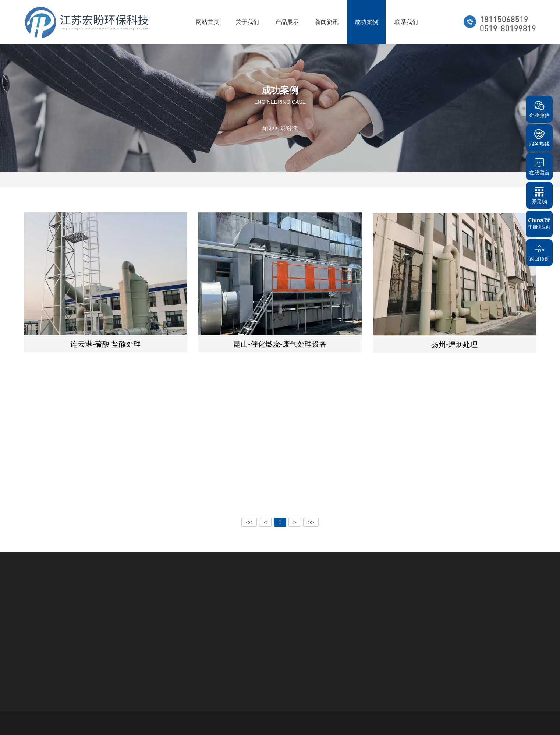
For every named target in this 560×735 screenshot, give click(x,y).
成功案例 (366, 22)
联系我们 (406, 22)
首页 (267, 128)
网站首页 (208, 22)
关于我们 (247, 22)
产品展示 (287, 22)
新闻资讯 (327, 22)
